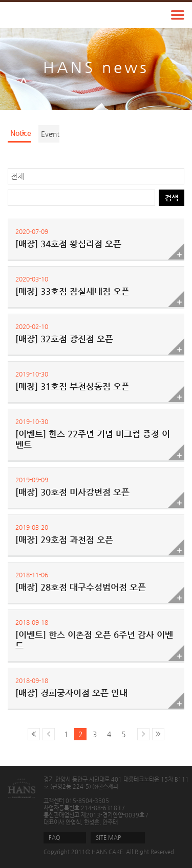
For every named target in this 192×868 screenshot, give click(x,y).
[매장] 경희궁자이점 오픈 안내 (71, 693)
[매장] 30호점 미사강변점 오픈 (72, 492)
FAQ (55, 838)
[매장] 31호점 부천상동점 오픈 (72, 386)
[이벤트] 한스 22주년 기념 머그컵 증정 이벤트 (93, 439)
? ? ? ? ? (96, 176)
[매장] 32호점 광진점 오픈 (64, 339)
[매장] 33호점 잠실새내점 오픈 (72, 291)
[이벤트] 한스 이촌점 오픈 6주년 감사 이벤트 (94, 640)
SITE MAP (108, 838)
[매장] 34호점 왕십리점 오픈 (68, 244)
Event (50, 134)
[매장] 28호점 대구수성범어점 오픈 (81, 587)
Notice (21, 133)
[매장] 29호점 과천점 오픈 (64, 539)
